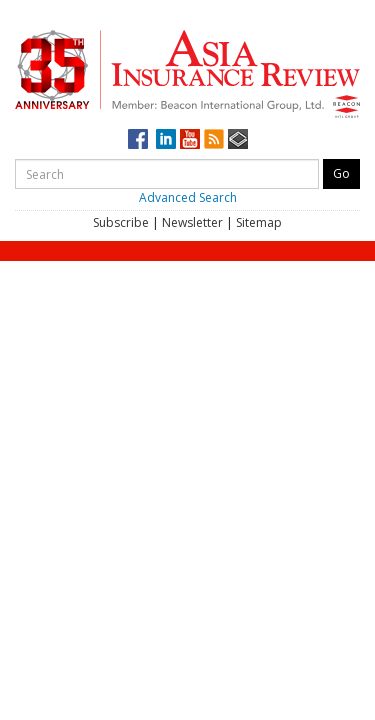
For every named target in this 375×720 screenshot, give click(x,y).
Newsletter (192, 222)
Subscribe (121, 222)
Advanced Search (188, 197)
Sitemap (259, 222)
